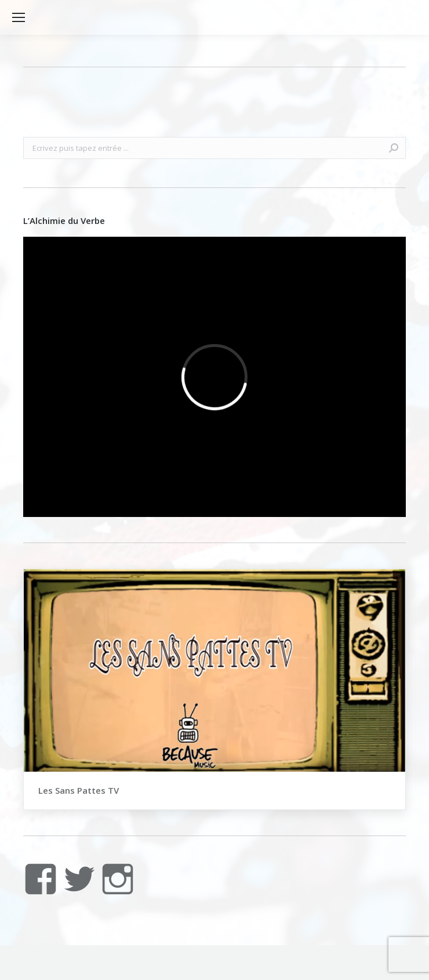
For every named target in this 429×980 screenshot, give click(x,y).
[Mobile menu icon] (19, 17)
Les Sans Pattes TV (79, 790)
